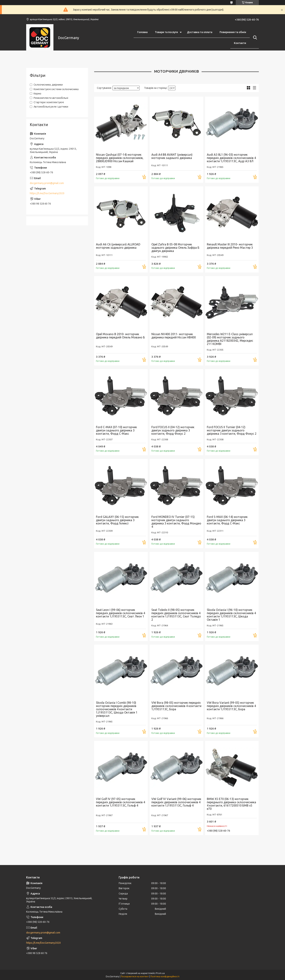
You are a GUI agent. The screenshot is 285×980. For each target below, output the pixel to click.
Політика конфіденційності (165, 976)
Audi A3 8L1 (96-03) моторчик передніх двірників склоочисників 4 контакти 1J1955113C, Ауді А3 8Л (231, 158)
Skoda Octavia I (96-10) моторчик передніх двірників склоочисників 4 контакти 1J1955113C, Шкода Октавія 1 (231, 615)
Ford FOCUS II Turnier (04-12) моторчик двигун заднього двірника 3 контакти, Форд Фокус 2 (232, 430)
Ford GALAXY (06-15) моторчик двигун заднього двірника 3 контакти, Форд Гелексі (117, 520)
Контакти (240, 43)
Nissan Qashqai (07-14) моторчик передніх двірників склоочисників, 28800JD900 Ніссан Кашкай (120, 158)
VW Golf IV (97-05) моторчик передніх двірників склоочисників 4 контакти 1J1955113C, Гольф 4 (121, 802)
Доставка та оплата (200, 32)
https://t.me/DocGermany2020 (47, 193)
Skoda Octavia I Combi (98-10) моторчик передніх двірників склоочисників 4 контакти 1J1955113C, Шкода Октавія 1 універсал (117, 709)
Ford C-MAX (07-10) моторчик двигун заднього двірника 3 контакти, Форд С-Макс (116, 430)
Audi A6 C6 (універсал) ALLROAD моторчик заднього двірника (118, 246)
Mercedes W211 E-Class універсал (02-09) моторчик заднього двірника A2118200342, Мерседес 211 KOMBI (230, 339)
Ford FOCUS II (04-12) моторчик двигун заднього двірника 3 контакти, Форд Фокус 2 (173, 430)
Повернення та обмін (233, 32)
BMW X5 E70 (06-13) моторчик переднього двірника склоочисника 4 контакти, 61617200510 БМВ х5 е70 (231, 804)
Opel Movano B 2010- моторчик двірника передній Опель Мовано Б (120, 336)
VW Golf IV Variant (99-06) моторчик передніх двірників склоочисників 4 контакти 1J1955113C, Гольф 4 (176, 802)
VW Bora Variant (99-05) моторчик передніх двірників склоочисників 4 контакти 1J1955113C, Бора (231, 706)
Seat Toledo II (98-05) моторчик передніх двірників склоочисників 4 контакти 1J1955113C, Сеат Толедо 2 (176, 615)
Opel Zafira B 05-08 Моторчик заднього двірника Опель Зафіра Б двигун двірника (175, 248)
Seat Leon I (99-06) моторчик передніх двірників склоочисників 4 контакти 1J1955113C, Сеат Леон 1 (121, 613)
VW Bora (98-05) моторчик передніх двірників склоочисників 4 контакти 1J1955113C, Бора (176, 706)
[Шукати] (254, 38)
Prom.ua (160, 973)
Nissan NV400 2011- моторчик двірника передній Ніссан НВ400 (174, 336)
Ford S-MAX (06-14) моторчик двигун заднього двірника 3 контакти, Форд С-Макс (227, 520)
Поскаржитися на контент (135, 976)
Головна (142, 32)
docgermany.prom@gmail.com (47, 183)
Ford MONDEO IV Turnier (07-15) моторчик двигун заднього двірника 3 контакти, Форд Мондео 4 (176, 522)
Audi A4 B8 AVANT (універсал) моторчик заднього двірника (172, 156)
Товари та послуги (166, 32)
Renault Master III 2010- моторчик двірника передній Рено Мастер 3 (230, 246)
